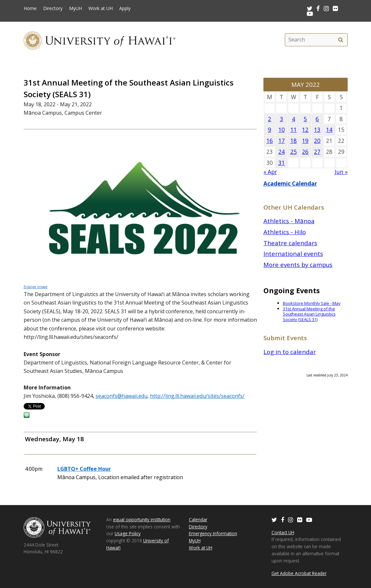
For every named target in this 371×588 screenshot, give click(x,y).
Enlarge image (36, 287)
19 (305, 141)
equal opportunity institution (142, 519)
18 (294, 141)
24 (282, 152)
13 (317, 130)
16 (270, 141)
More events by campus (298, 265)
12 (305, 130)
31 (282, 163)
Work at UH (101, 8)
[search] (341, 40)
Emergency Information (213, 533)
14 (329, 130)
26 (305, 152)
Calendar (198, 519)
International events (293, 254)
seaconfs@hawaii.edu (122, 396)
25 (294, 152)
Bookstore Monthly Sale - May (312, 303)
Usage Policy (128, 533)
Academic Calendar (290, 184)
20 (317, 141)
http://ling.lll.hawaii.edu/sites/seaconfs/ (197, 396)
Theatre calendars (290, 243)
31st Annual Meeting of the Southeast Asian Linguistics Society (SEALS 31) (309, 314)
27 (317, 152)
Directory (53, 8)
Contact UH (283, 532)
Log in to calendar (290, 352)
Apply (125, 8)
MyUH (75, 8)
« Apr (270, 172)
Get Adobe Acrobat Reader (299, 573)
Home (30, 8)
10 (282, 130)
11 (294, 130)
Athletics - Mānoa (289, 221)
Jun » (341, 172)
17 (282, 141)
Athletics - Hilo (285, 232)
